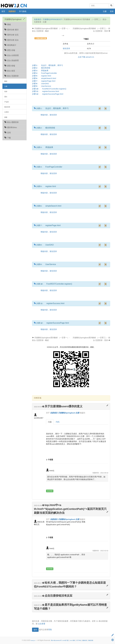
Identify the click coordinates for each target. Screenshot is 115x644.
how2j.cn (33, 640)
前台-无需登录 (11, 76)
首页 (3, 11)
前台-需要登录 (11, 122)
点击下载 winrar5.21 (86, 57)
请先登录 (66, 48)
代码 (58, 422)
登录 (112, 11)
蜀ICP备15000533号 (56, 640)
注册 (105, 11)
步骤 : (48, 65)
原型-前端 (10, 66)
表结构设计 (10, 45)
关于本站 (79, 640)
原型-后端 (10, 50)
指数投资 (85, 640)
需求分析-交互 (11, 35)
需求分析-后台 (11, 40)
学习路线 (23, 11)
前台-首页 (10, 71)
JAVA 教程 (72, 640)
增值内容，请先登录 (49, 115)
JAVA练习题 (65, 640)
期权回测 (91, 640)
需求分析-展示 (11, 30)
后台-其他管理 (11, 60)
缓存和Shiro (11, 127)
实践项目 (12, 11)
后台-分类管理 (11, 55)
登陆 (50, 630)
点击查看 (42, 624)
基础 (8, 24)
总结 (8, 132)
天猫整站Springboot (52, 19)
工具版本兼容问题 (41, 38)
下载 (8, 138)
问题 (50, 422)
